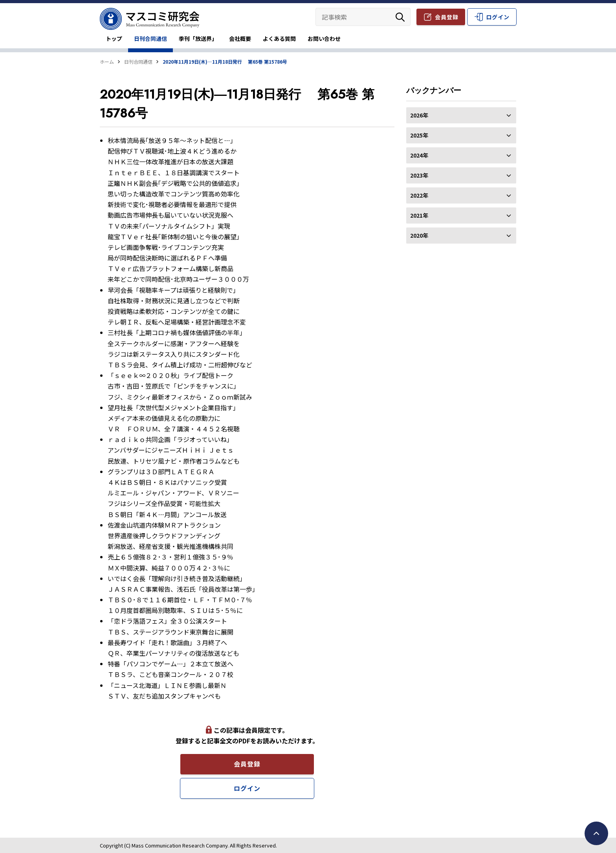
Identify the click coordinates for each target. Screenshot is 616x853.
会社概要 (240, 39)
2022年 (461, 195)
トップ (114, 39)
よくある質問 (279, 39)
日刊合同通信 (150, 39)
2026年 (461, 115)
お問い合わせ (324, 39)
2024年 (461, 155)
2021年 (461, 215)
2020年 (461, 235)
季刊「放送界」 (198, 39)
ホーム (107, 61)
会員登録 (447, 17)
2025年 (461, 135)
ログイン (498, 17)
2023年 (461, 175)
